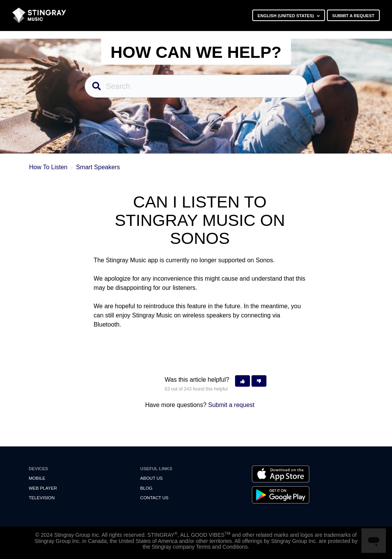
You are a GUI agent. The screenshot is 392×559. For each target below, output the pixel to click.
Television (42, 498)
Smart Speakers (98, 167)
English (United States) (287, 16)
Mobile (37, 478)
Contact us (154, 498)
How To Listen (48, 167)
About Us (151, 478)
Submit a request (353, 16)
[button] (243, 381)
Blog (146, 488)
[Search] (196, 86)
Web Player (43, 488)
